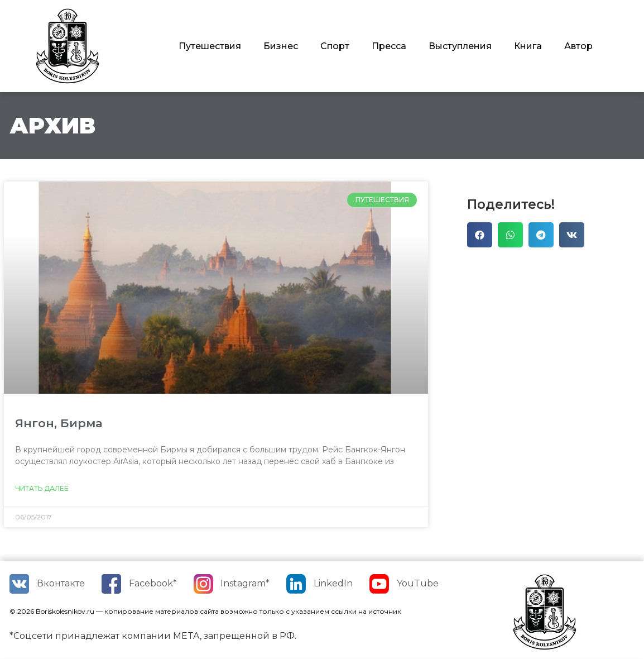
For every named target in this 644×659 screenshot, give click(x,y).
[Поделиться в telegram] (541, 235)
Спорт (335, 46)
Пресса (389, 46)
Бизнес (281, 46)
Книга (528, 46)
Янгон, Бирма (59, 423)
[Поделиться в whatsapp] (510, 235)
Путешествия (210, 46)
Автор (578, 46)
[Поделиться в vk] (572, 235)
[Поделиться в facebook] (480, 235)
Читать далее (42, 488)
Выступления (460, 46)
